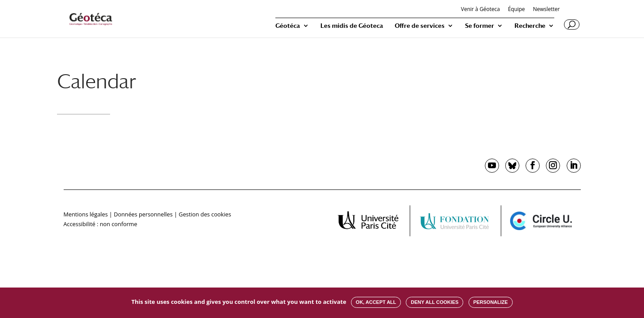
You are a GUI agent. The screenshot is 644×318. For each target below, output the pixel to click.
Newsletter (547, 10)
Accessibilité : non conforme (101, 224)
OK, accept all (376, 302)
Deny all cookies (434, 302)
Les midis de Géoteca (352, 26)
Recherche (530, 26)
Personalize (491, 302)
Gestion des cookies (205, 214)
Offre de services (420, 26)
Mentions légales (86, 214)
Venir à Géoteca (480, 10)
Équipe (516, 10)
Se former (480, 26)
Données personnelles (143, 214)
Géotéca (288, 26)
